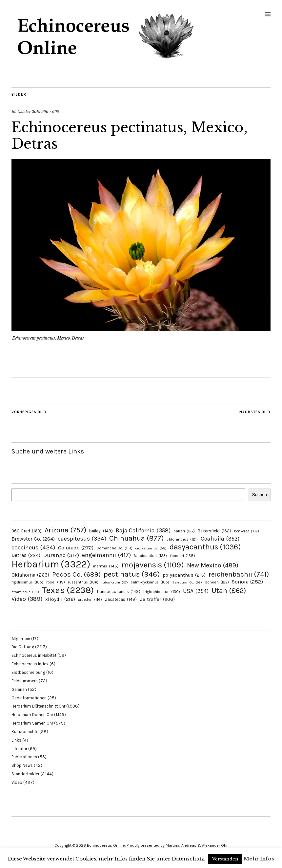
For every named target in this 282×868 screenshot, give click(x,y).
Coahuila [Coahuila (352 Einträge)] (220, 539)
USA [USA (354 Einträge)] (196, 591)
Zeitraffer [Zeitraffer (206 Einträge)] (157, 599)
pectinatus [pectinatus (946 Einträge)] (132, 574)
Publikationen (24, 757)
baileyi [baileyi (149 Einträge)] (101, 531)
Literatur (19, 749)
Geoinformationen (29, 698)
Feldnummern (25, 681)
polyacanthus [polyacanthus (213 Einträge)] (184, 575)
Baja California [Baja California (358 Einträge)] (143, 530)
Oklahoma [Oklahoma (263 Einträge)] (30, 575)
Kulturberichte (25, 732)
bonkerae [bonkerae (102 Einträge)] (247, 531)
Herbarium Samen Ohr (32, 723)
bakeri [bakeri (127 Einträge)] (184, 531)
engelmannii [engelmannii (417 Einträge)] (106, 555)
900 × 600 (50, 112)
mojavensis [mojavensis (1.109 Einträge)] (153, 565)
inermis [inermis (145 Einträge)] (106, 566)
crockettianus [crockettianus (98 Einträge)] (151, 548)
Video (17, 782)
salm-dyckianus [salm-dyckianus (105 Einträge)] (150, 582)
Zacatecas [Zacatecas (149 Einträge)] (121, 599)
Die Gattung (23, 647)
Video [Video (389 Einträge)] (27, 599)
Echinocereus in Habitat (34, 655)
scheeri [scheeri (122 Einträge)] (217, 582)
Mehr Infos (259, 859)
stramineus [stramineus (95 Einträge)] (25, 592)
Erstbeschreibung (28, 672)
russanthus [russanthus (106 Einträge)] (83, 582)
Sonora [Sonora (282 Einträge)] (247, 582)
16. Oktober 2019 (26, 112)
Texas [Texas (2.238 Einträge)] (68, 590)
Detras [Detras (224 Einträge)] (26, 555)
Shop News (22, 765)
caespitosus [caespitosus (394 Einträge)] (82, 539)
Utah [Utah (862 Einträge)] (229, 591)
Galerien (19, 689)
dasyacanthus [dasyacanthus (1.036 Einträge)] (205, 547)
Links (16, 740)
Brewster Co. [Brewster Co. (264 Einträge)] (33, 539)
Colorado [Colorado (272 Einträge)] (76, 548)
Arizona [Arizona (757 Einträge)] (65, 530)
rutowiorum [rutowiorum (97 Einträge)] (115, 582)
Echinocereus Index (30, 664)
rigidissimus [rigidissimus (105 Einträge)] (27, 582)
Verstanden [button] (225, 859)
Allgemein (21, 639)
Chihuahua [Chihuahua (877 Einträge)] (136, 538)
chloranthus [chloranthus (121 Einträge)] (182, 539)
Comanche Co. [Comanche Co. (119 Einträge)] (114, 548)
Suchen (260, 495)
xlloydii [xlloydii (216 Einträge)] (60, 599)
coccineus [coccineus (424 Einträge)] (33, 547)
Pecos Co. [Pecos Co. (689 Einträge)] (76, 574)
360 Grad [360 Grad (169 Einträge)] (27, 531)
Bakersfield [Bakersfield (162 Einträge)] (214, 531)
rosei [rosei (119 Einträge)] (56, 582)
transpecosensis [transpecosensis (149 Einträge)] (119, 591)
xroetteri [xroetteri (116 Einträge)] (90, 600)
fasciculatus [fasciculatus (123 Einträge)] (150, 556)
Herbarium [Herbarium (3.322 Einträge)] (51, 564)
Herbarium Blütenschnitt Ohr (38, 706)
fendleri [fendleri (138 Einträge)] (182, 555)
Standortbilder (25, 774)
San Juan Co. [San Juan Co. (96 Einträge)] (187, 582)
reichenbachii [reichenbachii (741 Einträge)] (239, 574)
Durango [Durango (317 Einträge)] (61, 555)
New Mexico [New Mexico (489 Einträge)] (213, 565)
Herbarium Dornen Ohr (32, 715)
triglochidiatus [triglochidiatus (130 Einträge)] (162, 592)
